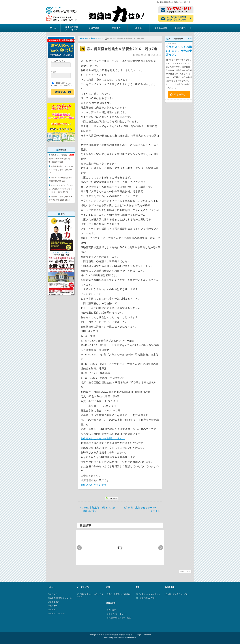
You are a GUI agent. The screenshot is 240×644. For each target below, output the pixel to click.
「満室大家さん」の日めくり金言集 (90, 595)
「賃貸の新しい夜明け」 (147, 598)
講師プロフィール (183, 28)
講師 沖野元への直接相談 (119, 594)
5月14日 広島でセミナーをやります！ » (142, 509)
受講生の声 (94, 28)
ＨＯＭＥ (52, 594)
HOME (84, 38)
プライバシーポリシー (117, 614)
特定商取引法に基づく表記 (119, 618)
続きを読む (178, 94)
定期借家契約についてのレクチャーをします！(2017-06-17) (61, 170)
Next (161, 548)
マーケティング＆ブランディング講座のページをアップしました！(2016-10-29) (61, 189)
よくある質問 (161, 28)
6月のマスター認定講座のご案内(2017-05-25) (60, 179)
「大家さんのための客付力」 (149, 594)
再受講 (139, 28)
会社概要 (111, 610)
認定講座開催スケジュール (72, 28)
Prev (79, 548)
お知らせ (96, 38)
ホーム (53, 28)
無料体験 (116, 28)
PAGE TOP (185, 571)
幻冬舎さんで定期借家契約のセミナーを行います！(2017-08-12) (60, 159)
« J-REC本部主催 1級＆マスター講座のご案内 (98, 509)
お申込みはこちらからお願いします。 (103, 438)
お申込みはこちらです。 (95, 485)
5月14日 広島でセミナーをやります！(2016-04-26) (60, 198)
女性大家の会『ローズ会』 (177, 594)
